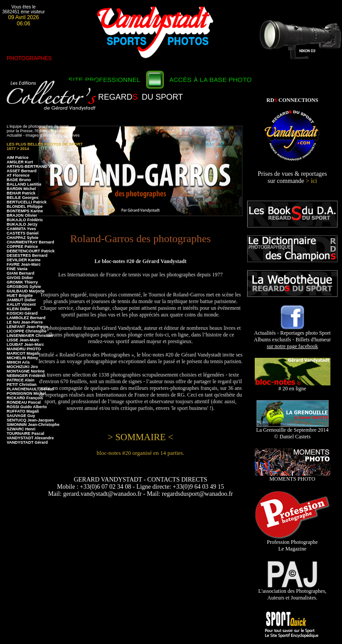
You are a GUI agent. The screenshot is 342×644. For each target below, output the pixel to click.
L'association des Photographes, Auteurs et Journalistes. (292, 592)
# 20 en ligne (293, 386)
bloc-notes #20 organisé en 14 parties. (140, 453)
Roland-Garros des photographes (141, 239)
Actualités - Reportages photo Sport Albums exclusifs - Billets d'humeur (292, 337)
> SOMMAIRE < (140, 437)
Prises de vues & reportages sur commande (293, 177)
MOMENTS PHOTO (293, 476)
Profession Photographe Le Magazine (292, 543)
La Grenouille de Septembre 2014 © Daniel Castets (292, 431)
